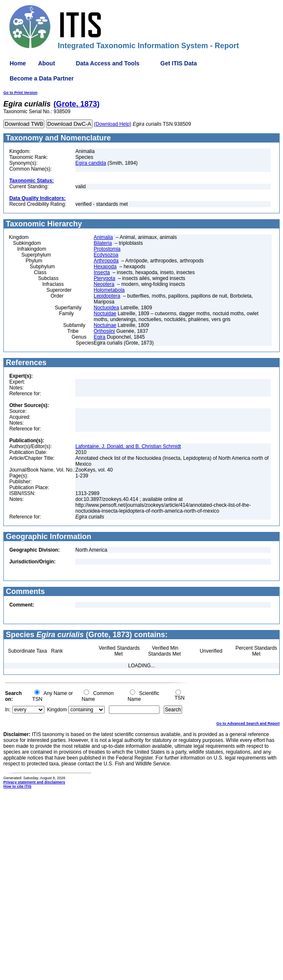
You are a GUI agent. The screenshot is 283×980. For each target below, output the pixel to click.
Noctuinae (105, 325)
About (46, 63)
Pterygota (104, 278)
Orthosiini (104, 331)
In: (8, 710)
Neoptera (104, 284)
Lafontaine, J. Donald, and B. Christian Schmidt (128, 446)
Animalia (103, 237)
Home (18, 63)
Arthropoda (106, 261)
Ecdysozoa (106, 255)
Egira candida (91, 163)
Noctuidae (105, 314)
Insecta (102, 272)
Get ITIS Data (179, 63)
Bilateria (103, 243)
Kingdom (57, 710)
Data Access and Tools (108, 63)
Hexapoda (105, 267)
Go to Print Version (21, 93)
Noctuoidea (107, 308)
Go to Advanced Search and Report (248, 723)
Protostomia (107, 249)
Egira (100, 337)
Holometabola (109, 290)
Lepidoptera (107, 296)
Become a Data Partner (42, 78)
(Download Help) (112, 124)
